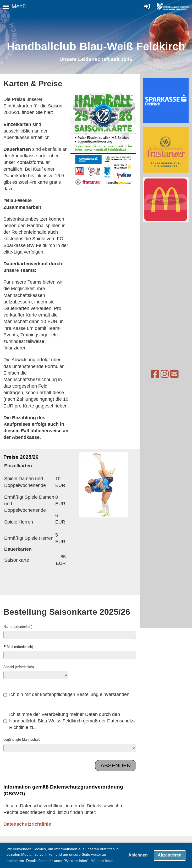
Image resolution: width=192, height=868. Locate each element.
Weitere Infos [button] (102, 861)
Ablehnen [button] (138, 855)
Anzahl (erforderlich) (19, 667)
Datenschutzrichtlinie (27, 824)
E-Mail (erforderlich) (18, 647)
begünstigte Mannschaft (22, 739)
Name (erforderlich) (18, 626)
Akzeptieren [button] (170, 855)
